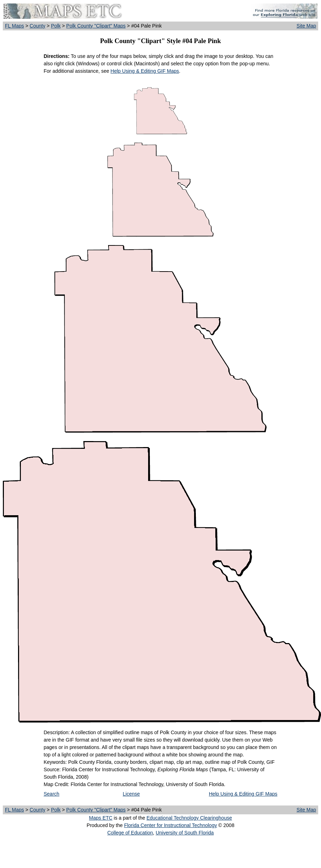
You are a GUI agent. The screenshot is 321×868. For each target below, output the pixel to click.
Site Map (306, 26)
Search (52, 794)
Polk (56, 26)
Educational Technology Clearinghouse (189, 818)
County (37, 26)
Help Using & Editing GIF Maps (145, 71)
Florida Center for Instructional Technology (171, 825)
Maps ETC (101, 818)
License (131, 794)
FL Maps (14, 26)
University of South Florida (185, 833)
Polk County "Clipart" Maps (96, 26)
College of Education (130, 833)
